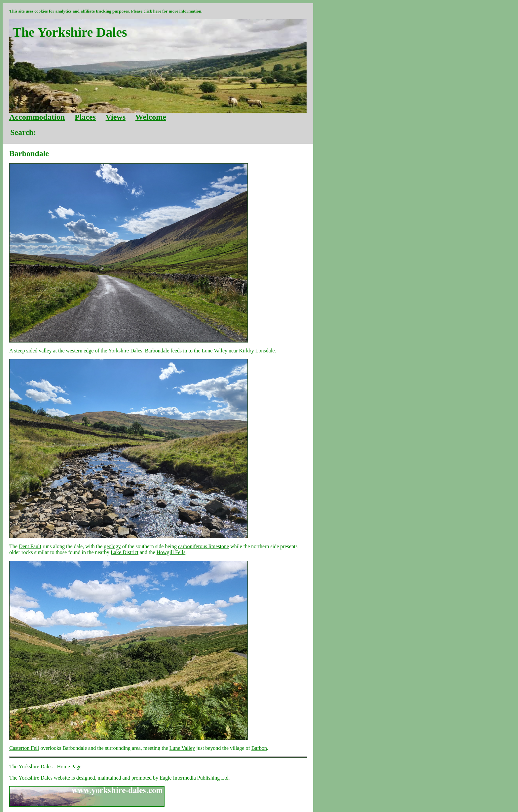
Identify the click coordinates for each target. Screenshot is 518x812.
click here (152, 11)
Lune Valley (215, 351)
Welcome (151, 117)
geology (112, 546)
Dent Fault (30, 546)
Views (116, 117)
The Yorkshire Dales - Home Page (45, 767)
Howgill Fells (171, 552)
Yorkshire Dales (125, 351)
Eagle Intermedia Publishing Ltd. (195, 778)
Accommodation (37, 117)
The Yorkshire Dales (31, 778)
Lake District (125, 552)
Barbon (259, 748)
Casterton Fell (24, 748)
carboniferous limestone (203, 546)
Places (85, 117)
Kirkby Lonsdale (257, 351)
